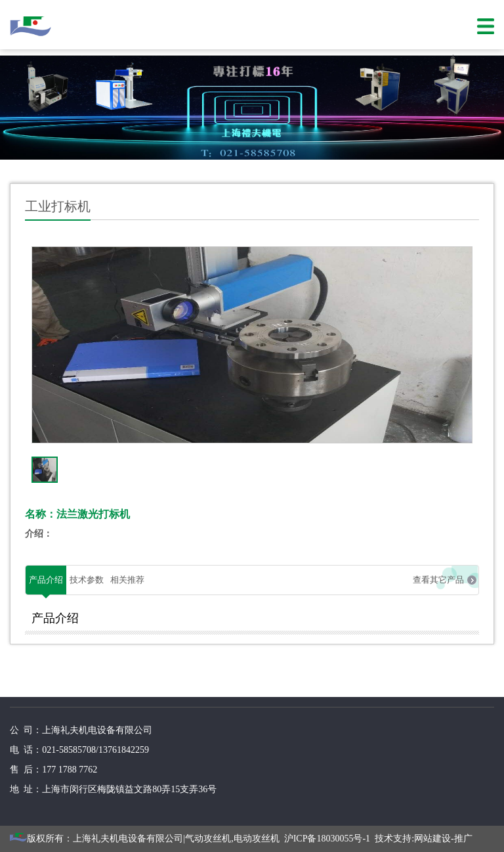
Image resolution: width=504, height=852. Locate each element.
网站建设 (432, 839)
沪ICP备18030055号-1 (327, 839)
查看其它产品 (438, 580)
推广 (463, 839)
